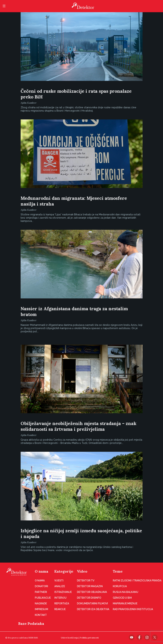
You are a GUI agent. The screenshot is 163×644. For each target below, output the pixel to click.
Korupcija (120, 586)
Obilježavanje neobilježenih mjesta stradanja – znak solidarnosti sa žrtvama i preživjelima (79, 426)
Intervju (60, 598)
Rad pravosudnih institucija (133, 609)
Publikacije (43, 598)
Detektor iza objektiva (93, 609)
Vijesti (59, 581)
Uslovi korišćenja (70, 638)
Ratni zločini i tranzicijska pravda (137, 581)
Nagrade (41, 603)
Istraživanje (63, 592)
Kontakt (41, 615)
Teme (118, 571)
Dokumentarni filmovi (92, 603)
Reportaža (62, 603)
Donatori (41, 586)
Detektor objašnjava (92, 592)
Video (82, 571)
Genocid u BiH (122, 598)
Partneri (41, 592)
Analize (60, 586)
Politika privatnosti (89, 638)
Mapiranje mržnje (125, 603)
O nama (42, 571)
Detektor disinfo (89, 598)
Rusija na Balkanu (126, 592)
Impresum (41, 609)
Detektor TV (86, 581)
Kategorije (64, 571)
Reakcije (60, 609)
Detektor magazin (90, 586)
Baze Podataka (31, 623)
